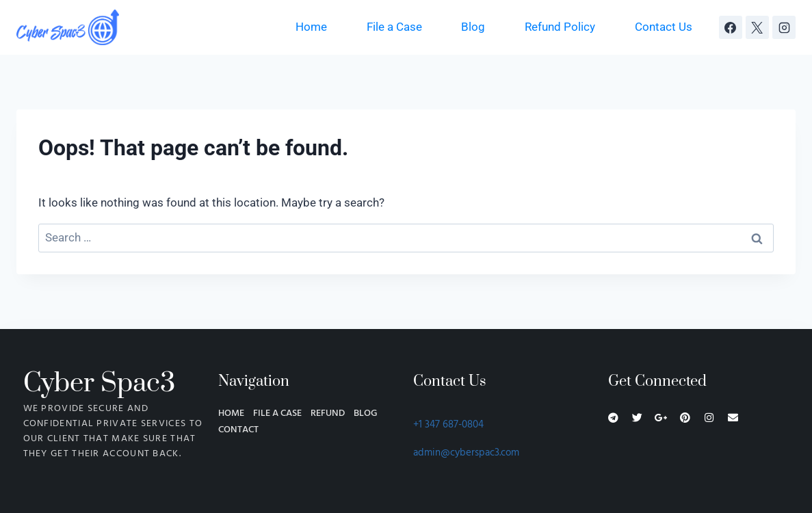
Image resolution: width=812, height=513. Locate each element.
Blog (473, 27)
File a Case (394, 27)
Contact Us (664, 27)
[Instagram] (784, 27)
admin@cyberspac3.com (466, 453)
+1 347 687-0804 (448, 425)
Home (311, 27)
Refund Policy (560, 27)
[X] (757, 27)
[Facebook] (731, 27)
